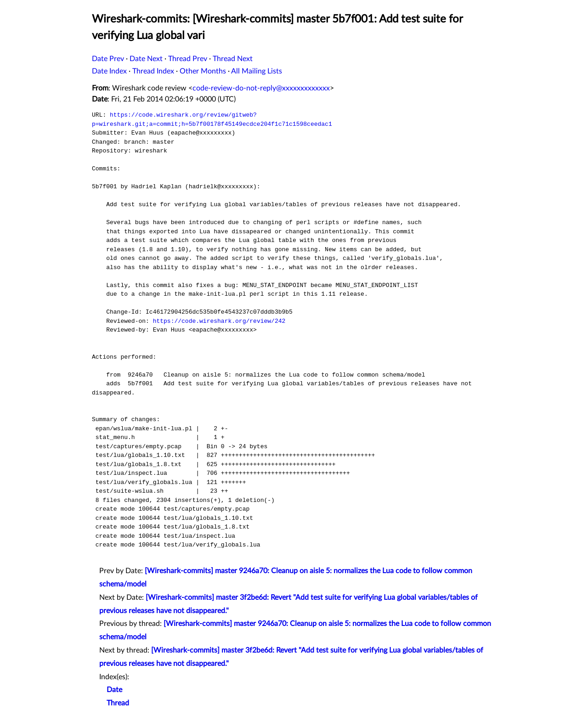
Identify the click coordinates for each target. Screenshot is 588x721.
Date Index (109, 71)
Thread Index (153, 71)
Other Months (203, 71)
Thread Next (233, 59)
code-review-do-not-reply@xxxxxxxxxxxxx (261, 88)
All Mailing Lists (257, 71)
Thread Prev (188, 59)
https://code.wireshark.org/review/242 (219, 321)
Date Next (146, 59)
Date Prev (108, 59)
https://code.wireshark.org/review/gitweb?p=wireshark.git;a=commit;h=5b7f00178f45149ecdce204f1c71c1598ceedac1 (212, 119)
